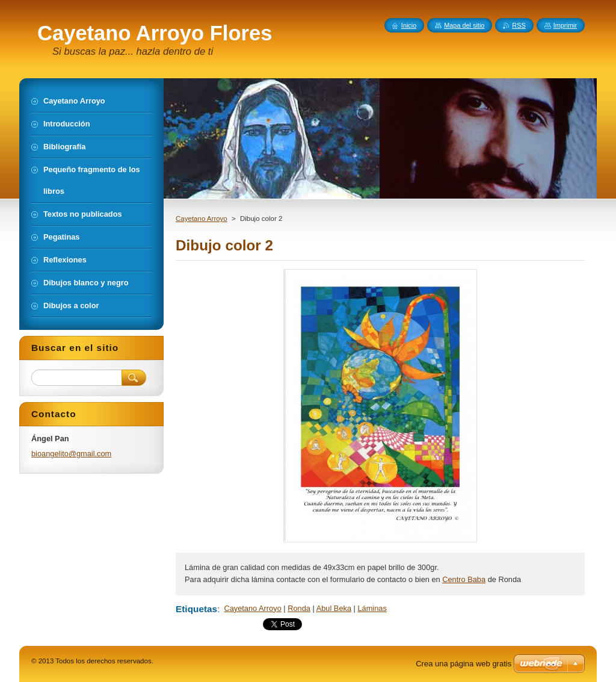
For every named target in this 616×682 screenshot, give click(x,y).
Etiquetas (196, 609)
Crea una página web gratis (464, 664)
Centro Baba (464, 579)
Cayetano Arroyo (202, 219)
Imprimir (565, 25)
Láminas (372, 608)
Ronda (299, 608)
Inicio (409, 25)
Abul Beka (334, 608)
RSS (519, 25)
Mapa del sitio (464, 25)
